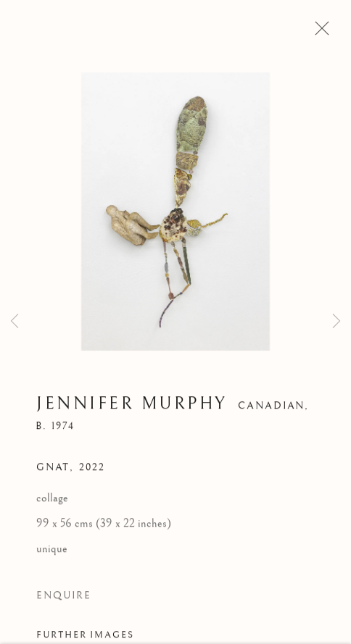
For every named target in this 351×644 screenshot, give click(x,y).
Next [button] (336, 322)
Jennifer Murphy (132, 406)
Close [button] (318, 33)
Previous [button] (15, 322)
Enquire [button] (64, 598)
